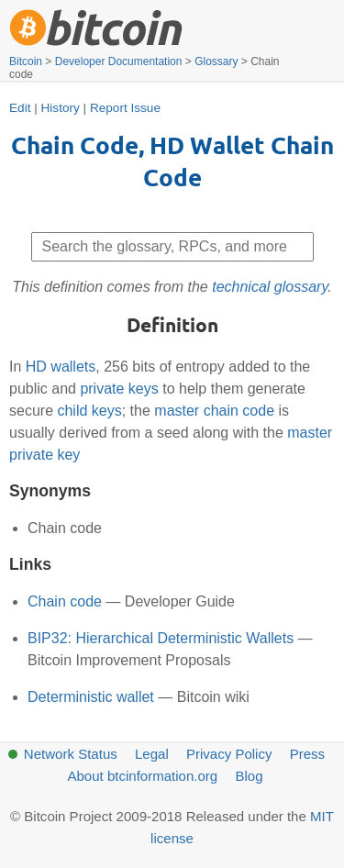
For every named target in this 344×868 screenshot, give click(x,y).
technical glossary (270, 287)
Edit (20, 108)
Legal (152, 754)
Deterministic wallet (91, 697)
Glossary (216, 61)
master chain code (214, 411)
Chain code (65, 601)
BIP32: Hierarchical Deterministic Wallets (161, 638)
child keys (89, 411)
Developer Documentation (119, 61)
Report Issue (125, 108)
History (61, 108)
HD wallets (61, 367)
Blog (249, 776)
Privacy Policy (229, 754)
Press (307, 754)
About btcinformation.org (142, 776)
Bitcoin (26, 61)
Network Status (71, 754)
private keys (119, 389)
